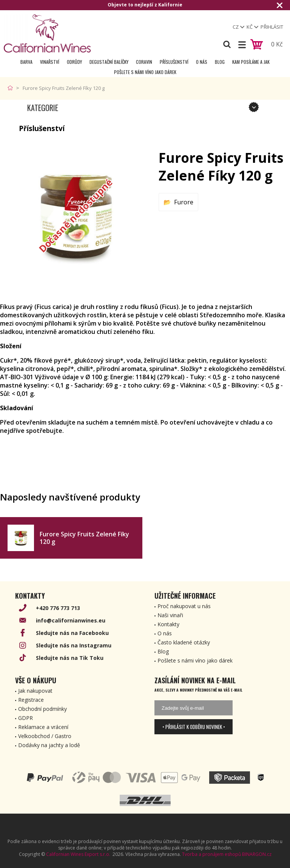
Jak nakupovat (35, 691)
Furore (184, 202)
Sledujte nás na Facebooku (72, 633)
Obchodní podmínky (42, 709)
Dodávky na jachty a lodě (49, 745)
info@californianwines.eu (71, 620)
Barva (26, 62)
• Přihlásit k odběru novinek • (194, 727)
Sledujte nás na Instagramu (74, 645)
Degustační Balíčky (109, 62)
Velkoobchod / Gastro (45, 736)
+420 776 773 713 (58, 608)
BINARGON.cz (257, 854)
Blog (220, 62)
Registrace (31, 700)
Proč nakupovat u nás (184, 606)
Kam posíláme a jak (251, 62)
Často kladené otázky (184, 642)
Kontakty (168, 624)
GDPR (25, 718)
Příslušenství (174, 62)
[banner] (47, 33)
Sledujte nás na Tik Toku (70, 658)
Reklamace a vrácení (43, 727)
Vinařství (50, 62)
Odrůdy (74, 62)
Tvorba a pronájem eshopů (211, 854)
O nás (202, 62)
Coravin (144, 62)
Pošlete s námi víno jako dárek (145, 72)
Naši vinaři (170, 615)
